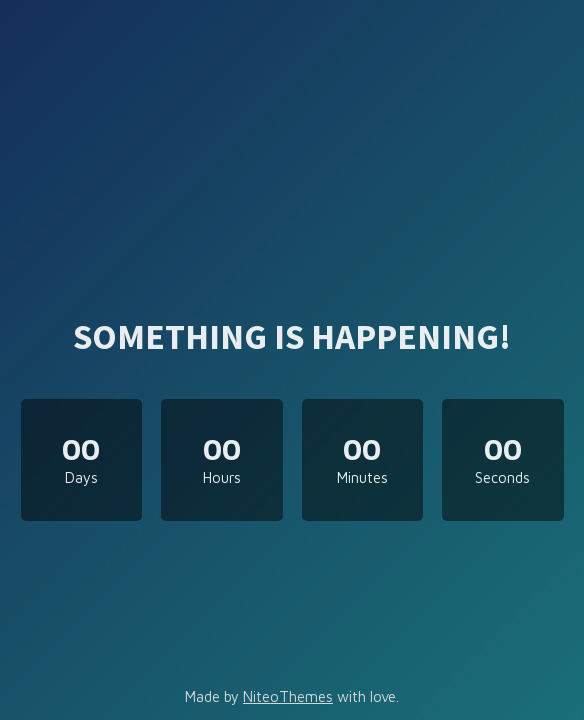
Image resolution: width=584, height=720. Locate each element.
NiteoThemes (288, 696)
